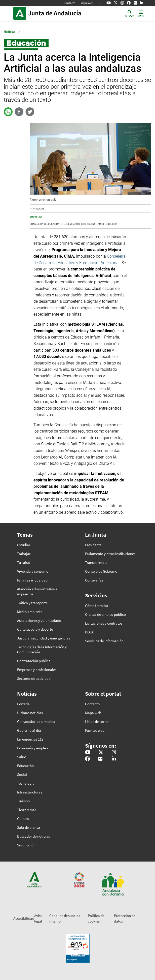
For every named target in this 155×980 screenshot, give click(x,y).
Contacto (70, 3)
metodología (109, 224)
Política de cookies (96, 918)
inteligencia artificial (73, 224)
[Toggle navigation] (141, 13)
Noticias (10, 32)
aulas (90, 224)
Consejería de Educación (45, 224)
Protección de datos (125, 918)
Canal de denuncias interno (65, 918)
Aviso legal (38, 918)
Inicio (62, 13)
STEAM (98, 224)
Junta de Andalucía (20, 13)
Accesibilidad (24, 918)
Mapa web (87, 3)
